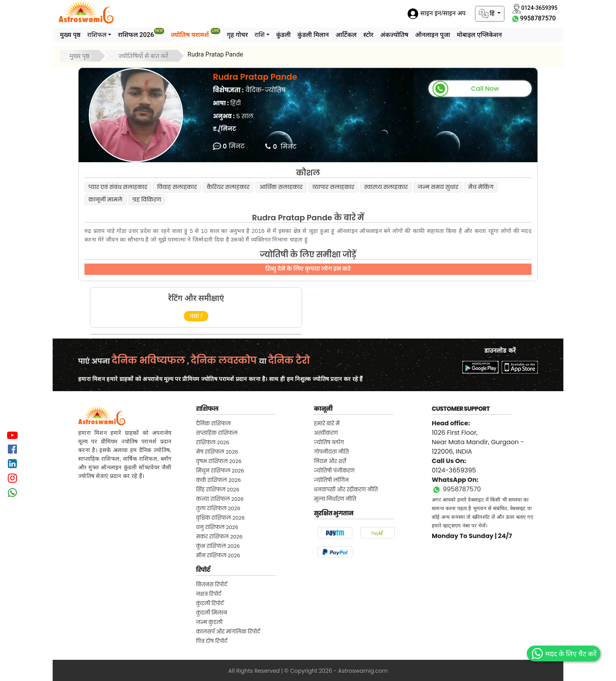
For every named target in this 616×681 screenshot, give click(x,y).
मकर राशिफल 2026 (219, 537)
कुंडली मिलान (313, 35)
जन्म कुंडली (209, 622)
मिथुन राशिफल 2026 (220, 471)
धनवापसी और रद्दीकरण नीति (346, 490)
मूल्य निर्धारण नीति (335, 499)
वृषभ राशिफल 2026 (219, 461)
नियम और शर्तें (330, 461)
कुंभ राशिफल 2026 (218, 546)
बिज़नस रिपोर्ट (212, 585)
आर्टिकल (346, 35)
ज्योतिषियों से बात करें (144, 56)
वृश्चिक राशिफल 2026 (220, 518)
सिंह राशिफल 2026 (218, 490)
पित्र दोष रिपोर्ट (212, 641)
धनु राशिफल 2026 (217, 527)
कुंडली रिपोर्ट (210, 603)
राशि (260, 35)
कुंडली (283, 35)
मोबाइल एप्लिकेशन (479, 35)
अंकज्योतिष (394, 35)
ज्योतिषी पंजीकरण (334, 471)
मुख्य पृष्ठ (70, 35)
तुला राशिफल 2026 (218, 508)
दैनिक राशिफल (213, 424)
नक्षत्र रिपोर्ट (209, 594)
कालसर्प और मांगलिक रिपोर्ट (228, 632)
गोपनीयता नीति (331, 452)
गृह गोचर (237, 35)
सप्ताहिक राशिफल (217, 433)
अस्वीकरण (326, 433)
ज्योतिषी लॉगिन (331, 480)
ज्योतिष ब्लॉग (329, 442)
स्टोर (368, 35)
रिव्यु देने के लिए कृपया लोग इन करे (308, 269)
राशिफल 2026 (141, 33)
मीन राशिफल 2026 (218, 556)
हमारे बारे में (327, 424)
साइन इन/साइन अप (436, 14)
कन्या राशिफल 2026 (220, 499)
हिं (488, 14)
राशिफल (97, 35)
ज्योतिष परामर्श (196, 33)
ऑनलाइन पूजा (432, 35)
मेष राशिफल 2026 (217, 452)
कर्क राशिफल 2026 (218, 480)
